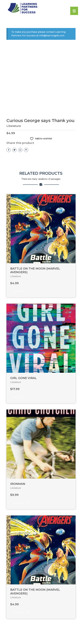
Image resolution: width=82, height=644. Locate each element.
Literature (14, 126)
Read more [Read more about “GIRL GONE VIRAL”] (18, 397)
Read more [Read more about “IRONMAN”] (18, 503)
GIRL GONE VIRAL (23, 378)
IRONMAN (18, 484)
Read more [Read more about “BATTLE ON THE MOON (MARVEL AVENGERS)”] (18, 292)
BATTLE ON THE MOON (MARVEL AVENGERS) (35, 271)
